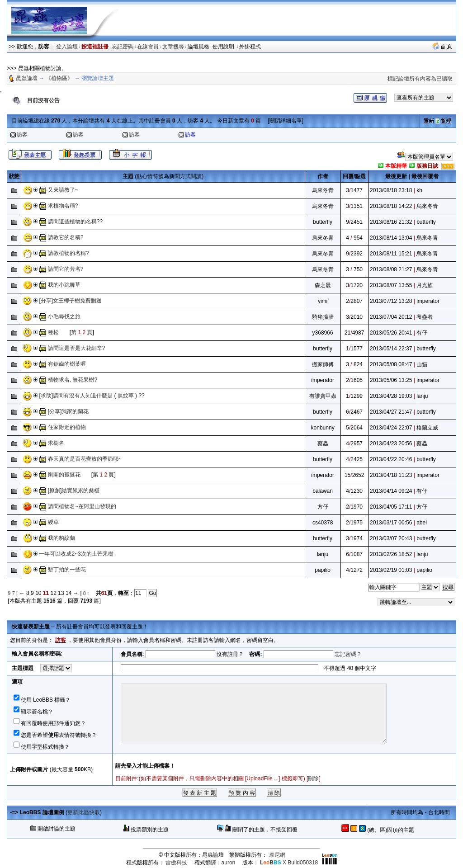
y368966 (323, 333)
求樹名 (56, 443)
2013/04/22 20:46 (391, 459)
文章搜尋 (173, 47)
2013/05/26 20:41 (391, 333)
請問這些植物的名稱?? (75, 222)
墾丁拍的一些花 (67, 570)
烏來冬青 (323, 190)
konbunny (323, 428)
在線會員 (148, 47)
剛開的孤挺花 (64, 475)
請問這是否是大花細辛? (77, 348)
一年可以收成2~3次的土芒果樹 (76, 554)
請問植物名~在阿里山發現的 (82, 506)
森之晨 (323, 285)
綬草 (53, 522)
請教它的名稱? (66, 237)
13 (61, 593)
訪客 (22, 135)
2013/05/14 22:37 (391, 349)
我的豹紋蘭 (61, 538)
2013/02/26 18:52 (391, 554)
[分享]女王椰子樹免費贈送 (70, 301)
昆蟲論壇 (27, 78)
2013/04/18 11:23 (391, 475)
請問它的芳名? (66, 269)
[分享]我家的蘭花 (69, 411)
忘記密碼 (123, 47)
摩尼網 (277, 855)
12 (54, 593)
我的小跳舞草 (64, 285)
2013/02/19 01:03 (391, 570)
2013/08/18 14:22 (391, 206)
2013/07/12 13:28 (391, 301)
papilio (323, 570)
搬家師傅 (323, 364)
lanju (422, 396)
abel (422, 523)
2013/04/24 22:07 (391, 428)
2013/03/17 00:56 (391, 523)
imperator (428, 301)
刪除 (313, 778)
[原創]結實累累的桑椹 (74, 491)
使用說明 (224, 47)
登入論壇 (67, 47)
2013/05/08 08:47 (391, 364)
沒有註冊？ (230, 654)
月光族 (425, 285)
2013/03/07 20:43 (391, 538)
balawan (323, 491)
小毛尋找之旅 (64, 316)
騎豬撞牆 (323, 317)
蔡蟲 (323, 443)
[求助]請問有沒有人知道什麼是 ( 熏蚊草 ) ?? (92, 396)
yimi (323, 301)
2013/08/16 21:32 (391, 222)
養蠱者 (425, 317)
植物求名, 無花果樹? (73, 380)
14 (69, 593)
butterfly (323, 222)
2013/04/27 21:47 (391, 412)
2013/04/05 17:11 (391, 507)
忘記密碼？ (348, 654)
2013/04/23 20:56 (391, 443)
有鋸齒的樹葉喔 (67, 364)
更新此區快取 (84, 812)
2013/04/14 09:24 (391, 491)
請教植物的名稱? (69, 253)
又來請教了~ (63, 190)
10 (38, 593)
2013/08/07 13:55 (391, 285)
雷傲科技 (176, 863)
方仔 (323, 507)
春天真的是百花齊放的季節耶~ (85, 459)
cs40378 (323, 523)
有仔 (422, 333)
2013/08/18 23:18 (391, 190)
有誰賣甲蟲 (323, 396)
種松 (53, 332)
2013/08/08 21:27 (391, 269)
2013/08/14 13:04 (391, 238)
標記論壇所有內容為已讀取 (420, 79)
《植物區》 (59, 78)
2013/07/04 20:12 (391, 317)
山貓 (422, 364)
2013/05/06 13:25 (391, 380)
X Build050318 (289, 863)
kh (419, 190)
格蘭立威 (427, 428)
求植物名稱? (63, 206)
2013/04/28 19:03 (391, 396)
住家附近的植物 (67, 427)
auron (229, 863)
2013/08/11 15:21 (391, 254)
